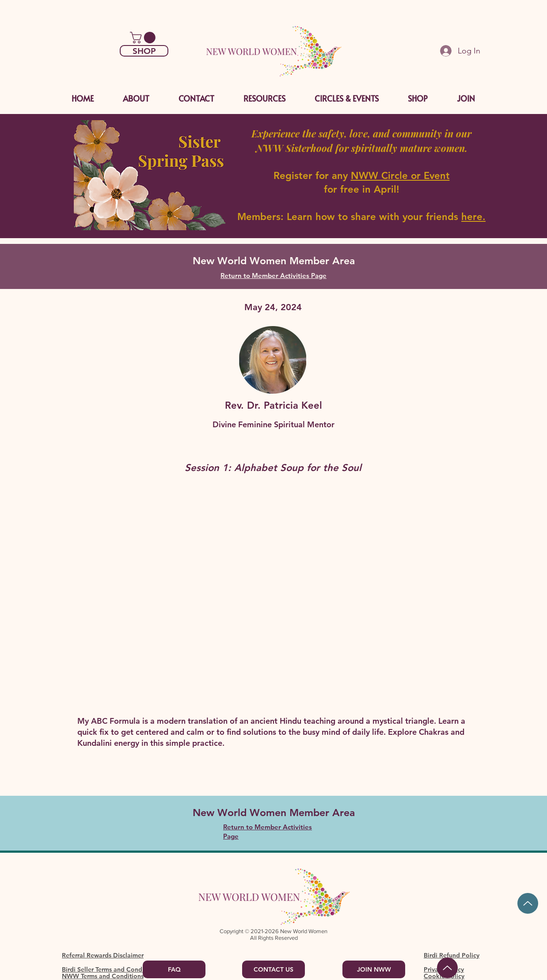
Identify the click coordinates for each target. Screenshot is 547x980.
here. (473, 217)
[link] (144, 38)
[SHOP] (144, 51)
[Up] (528, 903)
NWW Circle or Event (400, 176)
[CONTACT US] (273, 969)
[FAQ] (174, 969)
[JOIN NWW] (374, 969)
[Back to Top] (447, 968)
